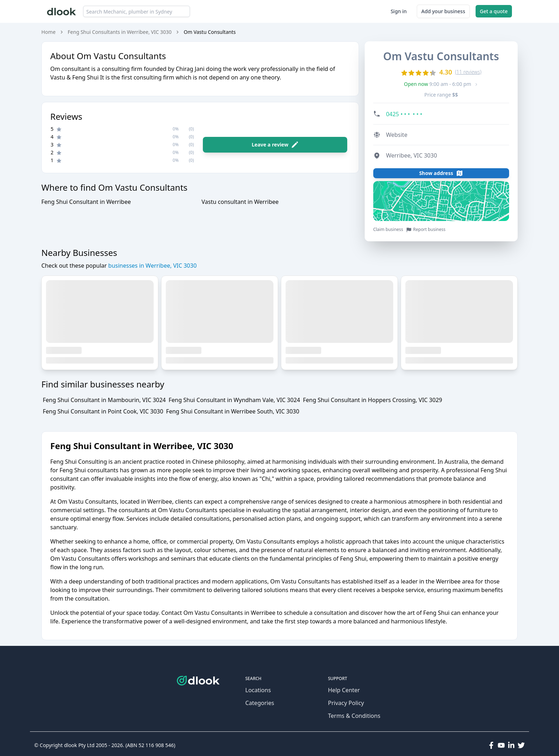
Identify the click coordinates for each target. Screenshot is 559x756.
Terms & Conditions (354, 716)
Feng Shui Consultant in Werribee (86, 202)
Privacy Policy (346, 703)
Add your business (443, 11)
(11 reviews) (468, 72)
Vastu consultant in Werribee (240, 202)
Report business (426, 230)
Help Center (344, 690)
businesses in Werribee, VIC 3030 (152, 266)
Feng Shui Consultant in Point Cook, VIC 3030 (103, 411)
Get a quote (494, 11)
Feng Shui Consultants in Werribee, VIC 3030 (120, 32)
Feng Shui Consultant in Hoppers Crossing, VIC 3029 (373, 400)
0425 (404, 114)
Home (48, 32)
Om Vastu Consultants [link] (210, 32)
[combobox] (137, 11)
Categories (260, 703)
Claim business (388, 230)
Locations (258, 690)
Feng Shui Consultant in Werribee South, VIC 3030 (233, 411)
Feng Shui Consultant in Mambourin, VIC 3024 (104, 400)
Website (397, 135)
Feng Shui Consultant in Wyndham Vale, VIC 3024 (234, 400)
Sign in (399, 11)
